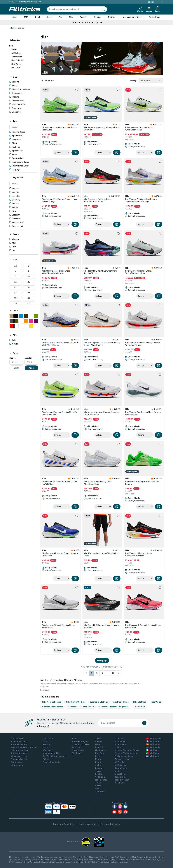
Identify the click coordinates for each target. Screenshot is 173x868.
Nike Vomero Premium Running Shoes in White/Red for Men (143, 344)
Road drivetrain (122, 780)
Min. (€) (13, 358)
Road (37, 17)
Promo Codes (78, 750)
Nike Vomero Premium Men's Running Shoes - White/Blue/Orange (141, 200)
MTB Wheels (121, 741)
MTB (26, 17)
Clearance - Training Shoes (81, 707)
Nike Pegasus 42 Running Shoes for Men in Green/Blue (102, 129)
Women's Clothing (99, 702)
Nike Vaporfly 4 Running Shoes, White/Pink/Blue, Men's (138, 272)
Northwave (101, 750)
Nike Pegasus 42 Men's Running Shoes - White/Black (59, 626)
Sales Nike (140, 707)
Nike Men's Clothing (76, 702)
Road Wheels (121, 768)
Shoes (14, 49)
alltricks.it (152, 750)
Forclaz (99, 774)
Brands (21, 28)
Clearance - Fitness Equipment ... (114, 707)
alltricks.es (153, 744)
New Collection (18, 60)
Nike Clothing (140, 702)
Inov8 (98, 756)
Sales (15, 17)
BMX (71, 17)
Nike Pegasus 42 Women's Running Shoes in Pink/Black (143, 626)
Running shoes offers (53, 707)
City (61, 17)
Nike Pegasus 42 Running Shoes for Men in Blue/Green (60, 555)
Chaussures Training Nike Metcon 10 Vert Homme (143, 483)
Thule (98, 783)
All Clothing (16, 53)
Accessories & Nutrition (132, 17)
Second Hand (155, 17)
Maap (98, 759)
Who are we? (17, 738)
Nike (11, 46)
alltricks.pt (153, 753)
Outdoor (98, 17)
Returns (46, 744)
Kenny (98, 762)
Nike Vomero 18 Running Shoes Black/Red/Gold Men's (139, 555)
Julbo (98, 765)
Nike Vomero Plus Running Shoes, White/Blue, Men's (98, 483)
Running (84, 17)
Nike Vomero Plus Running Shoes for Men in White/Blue (60, 483)
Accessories (17, 57)
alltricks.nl (153, 756)
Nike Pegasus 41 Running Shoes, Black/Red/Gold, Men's (98, 200)
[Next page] (118, 673)
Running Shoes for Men (126, 753)
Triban (98, 771)
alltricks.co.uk (154, 738)
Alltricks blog (17, 765)
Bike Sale (76, 747)
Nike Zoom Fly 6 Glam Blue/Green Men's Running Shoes (101, 272)
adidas (99, 738)
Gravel (49, 17)
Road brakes (120, 777)
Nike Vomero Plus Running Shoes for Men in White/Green (143, 413)
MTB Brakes (120, 765)
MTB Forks (119, 762)
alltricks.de (153, 747)
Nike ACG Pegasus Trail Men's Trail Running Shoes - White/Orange (102, 344)
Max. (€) (28, 358)
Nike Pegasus (102, 780)
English (153, 2)
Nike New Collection (52, 702)
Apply (31, 368)
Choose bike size (19, 759)
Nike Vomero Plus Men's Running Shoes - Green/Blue (59, 129)
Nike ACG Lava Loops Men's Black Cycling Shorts (101, 555)
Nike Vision (16, 64)
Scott (98, 789)
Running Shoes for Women (127, 750)
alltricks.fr (152, 741)
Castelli (99, 741)
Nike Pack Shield (121, 702)
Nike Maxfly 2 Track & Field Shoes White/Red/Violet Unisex (56, 272)
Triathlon (112, 17)
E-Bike (118, 747)
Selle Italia (100, 777)
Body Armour (120, 744)
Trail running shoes (124, 756)
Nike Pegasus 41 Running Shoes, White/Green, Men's (139, 129)
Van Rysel (100, 792)
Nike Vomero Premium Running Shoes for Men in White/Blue (101, 413)
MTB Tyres (120, 738)
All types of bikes (19, 756)
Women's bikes (122, 759)
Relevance (151, 81)
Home (13, 28)
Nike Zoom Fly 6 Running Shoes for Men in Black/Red (102, 626)
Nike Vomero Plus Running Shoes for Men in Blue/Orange (60, 200)
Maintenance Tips (51, 753)
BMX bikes (119, 783)
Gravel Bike (120, 774)
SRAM (98, 786)
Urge (98, 744)
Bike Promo (77, 753)
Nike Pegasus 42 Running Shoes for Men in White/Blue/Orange (60, 344)
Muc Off (99, 747)
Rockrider (100, 768)
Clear (16, 368)
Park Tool (100, 753)
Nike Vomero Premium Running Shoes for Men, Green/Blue (60, 413)
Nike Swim (16, 68)
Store (45, 747)
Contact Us (48, 738)
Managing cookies (80, 744)
